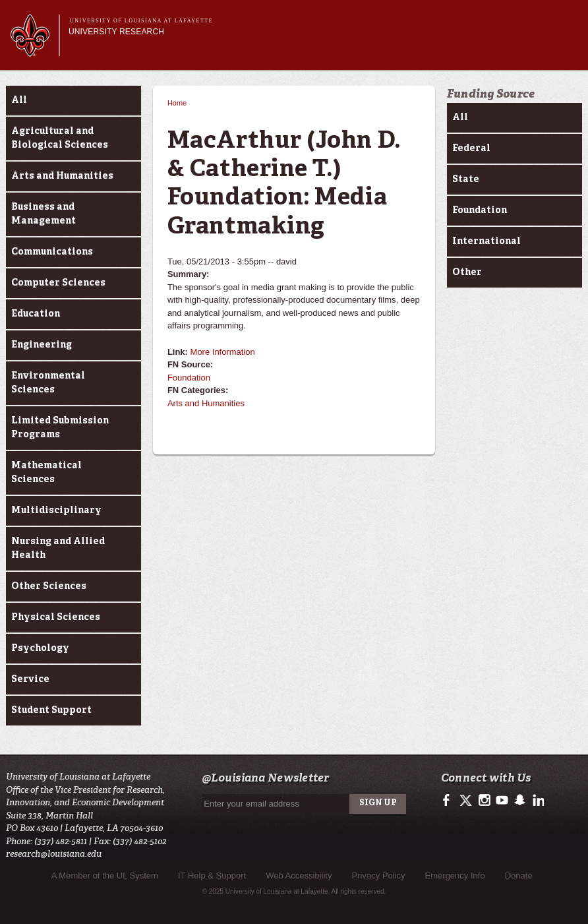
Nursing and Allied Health (58, 548)
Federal (471, 148)
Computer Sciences (58, 283)
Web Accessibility (299, 876)
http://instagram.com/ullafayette (484, 801)
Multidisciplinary (56, 510)
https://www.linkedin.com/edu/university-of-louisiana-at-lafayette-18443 (537, 801)
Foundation (189, 378)
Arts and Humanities (62, 176)
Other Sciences (49, 586)
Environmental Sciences (48, 383)
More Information (223, 352)
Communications (52, 252)
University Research (116, 32)
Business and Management (44, 214)
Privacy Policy (379, 876)
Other (467, 272)
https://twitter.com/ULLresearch (467, 801)
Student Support (51, 710)
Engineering (42, 345)
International (486, 241)
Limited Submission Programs (60, 428)
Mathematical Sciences (46, 473)
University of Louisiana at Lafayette (141, 21)
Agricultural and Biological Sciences (60, 138)
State (466, 179)
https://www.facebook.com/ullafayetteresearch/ (449, 801)
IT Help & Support (212, 876)
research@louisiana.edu (54, 854)
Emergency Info (455, 876)
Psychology (40, 648)
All (19, 100)
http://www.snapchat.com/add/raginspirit (519, 801)
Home (177, 103)
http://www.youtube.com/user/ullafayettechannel (502, 801)
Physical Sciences (56, 617)
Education (36, 314)
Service (30, 679)
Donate (519, 876)
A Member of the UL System (105, 876)
